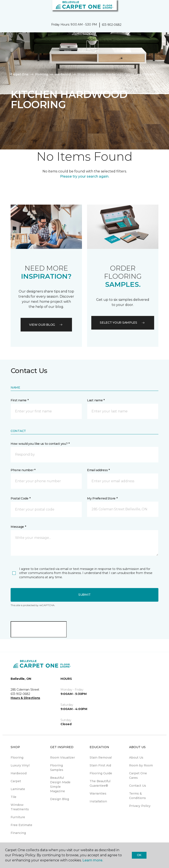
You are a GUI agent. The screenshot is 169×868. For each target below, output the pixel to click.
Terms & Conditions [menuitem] (137, 796)
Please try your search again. (85, 176)
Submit (84, 595)
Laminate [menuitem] (18, 789)
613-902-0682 (112, 25)
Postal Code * (20, 498)
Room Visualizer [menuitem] (63, 758)
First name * (20, 400)
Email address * (98, 470)
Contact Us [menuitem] (138, 786)
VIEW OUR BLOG (46, 325)
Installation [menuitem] (98, 801)
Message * (18, 527)
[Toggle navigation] (6, 9)
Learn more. (93, 860)
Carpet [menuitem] (16, 781)
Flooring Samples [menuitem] (57, 768)
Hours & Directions (25, 698)
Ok (139, 855)
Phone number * (23, 470)
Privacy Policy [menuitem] (140, 806)
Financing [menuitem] (18, 833)
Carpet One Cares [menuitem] (138, 775)
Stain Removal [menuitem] (101, 758)
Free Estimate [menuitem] (21, 825)
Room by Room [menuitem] (141, 765)
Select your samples (123, 323)
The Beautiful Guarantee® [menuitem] (100, 783)
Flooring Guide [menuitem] (101, 773)
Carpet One (20, 74)
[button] (153, 9)
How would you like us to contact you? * (40, 444)
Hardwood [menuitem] (19, 773)
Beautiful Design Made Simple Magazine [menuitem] (60, 784)
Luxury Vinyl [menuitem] (20, 765)
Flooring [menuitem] (17, 758)
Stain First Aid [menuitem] (100, 765)
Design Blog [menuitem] (60, 799)
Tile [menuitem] (13, 797)
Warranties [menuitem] (98, 793)
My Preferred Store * (102, 498)
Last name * (96, 400)
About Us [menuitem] (136, 758)
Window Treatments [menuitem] (20, 807)
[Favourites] (158, 9)
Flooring (42, 74)
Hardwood (63, 74)
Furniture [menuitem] (18, 817)
